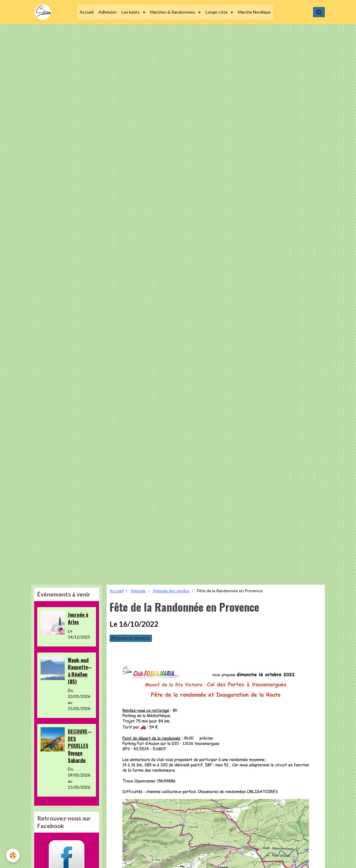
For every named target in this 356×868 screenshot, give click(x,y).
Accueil (87, 12)
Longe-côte (217, 12)
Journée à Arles (78, 618)
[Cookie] (13, 855)
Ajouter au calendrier (131, 638)
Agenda (138, 591)
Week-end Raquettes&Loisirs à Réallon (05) (88, 670)
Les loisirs (131, 12)
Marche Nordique (254, 12)
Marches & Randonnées (173, 12)
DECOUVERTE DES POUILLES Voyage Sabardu (82, 746)
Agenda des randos (171, 591)
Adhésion (107, 12)
